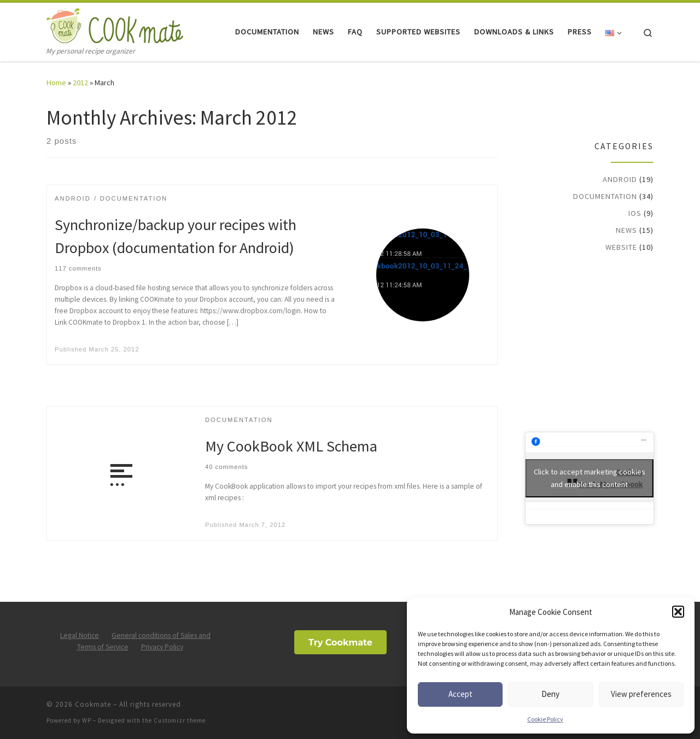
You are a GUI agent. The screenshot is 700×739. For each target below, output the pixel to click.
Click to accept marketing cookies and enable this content (590, 478)
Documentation (605, 196)
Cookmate (93, 704)
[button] (678, 612)
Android (620, 179)
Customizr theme (180, 720)
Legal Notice (80, 635)
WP (87, 720)
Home (56, 83)
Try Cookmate (340, 643)
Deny (550, 694)
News (626, 230)
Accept (460, 694)
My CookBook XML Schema (291, 446)
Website (621, 247)
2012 (80, 83)
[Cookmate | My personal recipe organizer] (115, 24)
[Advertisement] (594, 341)
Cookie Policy (545, 719)
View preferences (641, 694)
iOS (635, 213)
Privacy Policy (162, 647)
